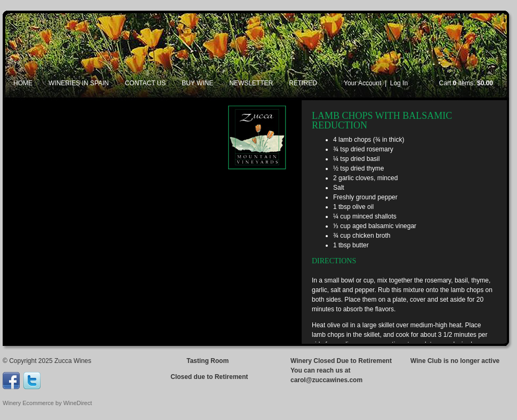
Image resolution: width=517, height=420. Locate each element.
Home (23, 83)
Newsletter (251, 83)
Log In (399, 83)
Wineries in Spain (79, 83)
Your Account (362, 83)
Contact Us (145, 83)
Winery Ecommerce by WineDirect (47, 403)
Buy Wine (197, 83)
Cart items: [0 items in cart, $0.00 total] (466, 83)
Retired (303, 83)
